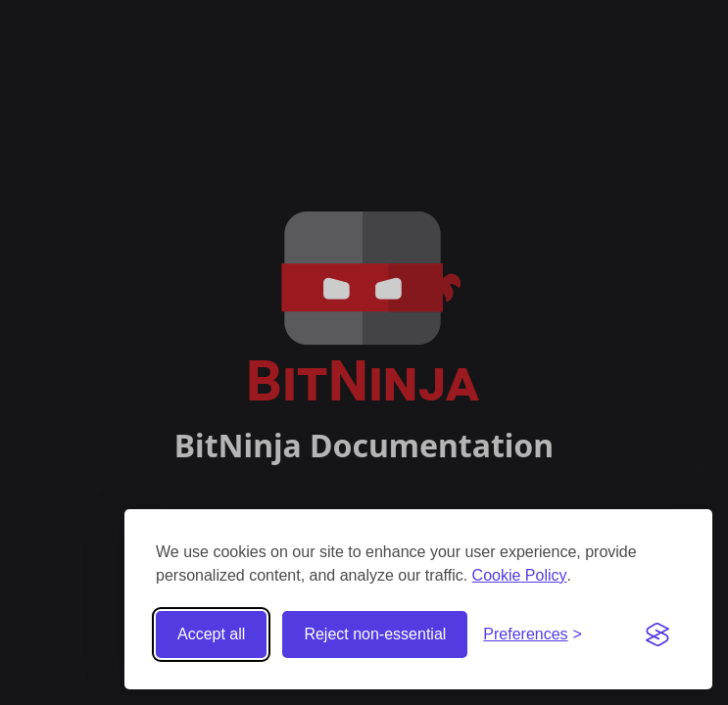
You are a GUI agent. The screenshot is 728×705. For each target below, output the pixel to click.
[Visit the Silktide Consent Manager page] (657, 634)
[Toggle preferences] (533, 634)
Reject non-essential (375, 634)
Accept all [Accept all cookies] (211, 634)
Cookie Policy (520, 575)
